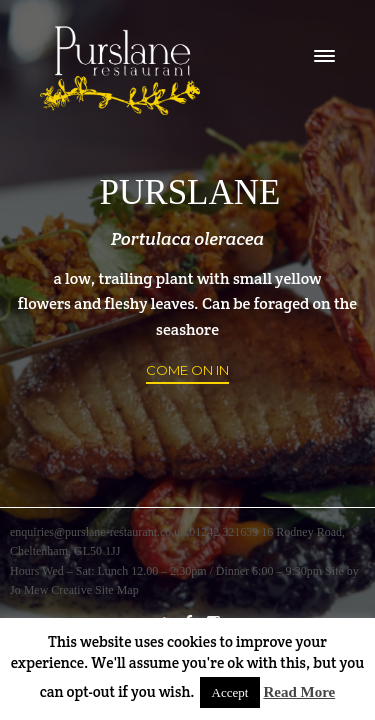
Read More (299, 692)
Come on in (187, 370)
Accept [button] (230, 692)
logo (120, 70)
